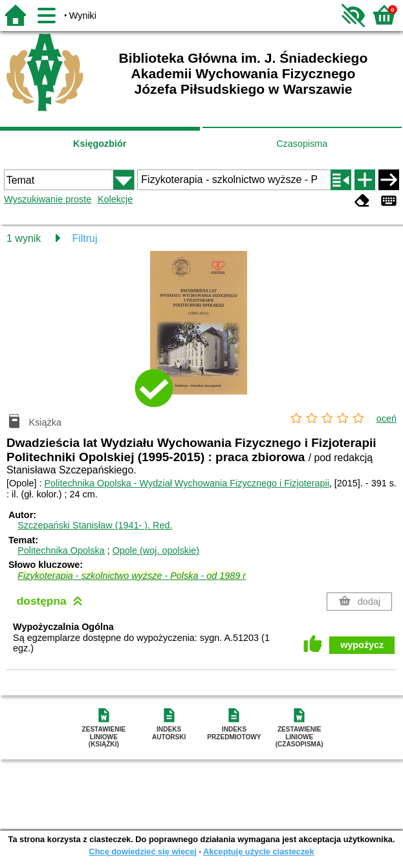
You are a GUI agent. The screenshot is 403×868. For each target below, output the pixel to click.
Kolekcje (115, 199)
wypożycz (362, 645)
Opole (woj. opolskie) (156, 550)
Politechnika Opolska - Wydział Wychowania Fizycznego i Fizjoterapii (186, 483)
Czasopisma (302, 144)
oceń (387, 418)
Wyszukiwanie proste (48, 199)
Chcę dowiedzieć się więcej (142, 852)
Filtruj (84, 238)
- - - (132, 576)
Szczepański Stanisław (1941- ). (95, 525)
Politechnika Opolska (61, 550)
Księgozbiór (100, 144)
